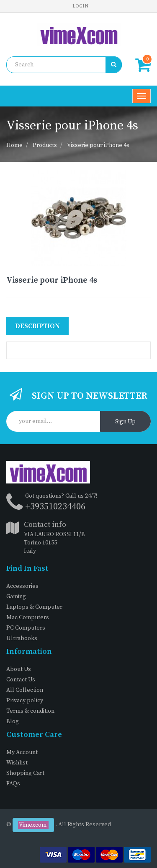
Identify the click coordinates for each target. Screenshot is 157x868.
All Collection (25, 690)
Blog (13, 721)
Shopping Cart (25, 773)
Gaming (16, 597)
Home (14, 145)
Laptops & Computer (34, 607)
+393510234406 (55, 507)
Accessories (22, 586)
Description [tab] (37, 326)
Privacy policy (25, 701)
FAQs (13, 784)
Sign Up (125, 422)
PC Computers (26, 628)
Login (80, 6)
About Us (19, 669)
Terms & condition (30, 711)
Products (45, 145)
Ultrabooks (22, 638)
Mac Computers (28, 617)
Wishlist (17, 763)
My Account (22, 752)
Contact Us (21, 680)
